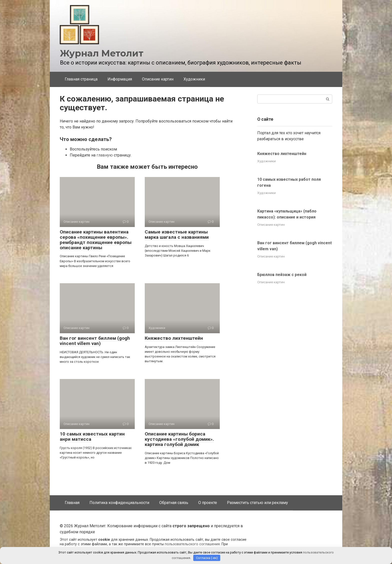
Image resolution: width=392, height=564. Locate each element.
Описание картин (158, 79)
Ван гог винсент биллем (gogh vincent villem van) (95, 341)
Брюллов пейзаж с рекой (282, 275)
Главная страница (81, 79)
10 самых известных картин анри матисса (92, 436)
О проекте (208, 503)
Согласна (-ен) (207, 558)
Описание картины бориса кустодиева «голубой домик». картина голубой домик (179, 439)
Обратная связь (174, 503)
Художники (194, 79)
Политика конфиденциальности (119, 503)
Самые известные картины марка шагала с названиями (177, 234)
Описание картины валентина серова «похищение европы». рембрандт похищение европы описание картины (96, 240)
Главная (72, 503)
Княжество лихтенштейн (174, 338)
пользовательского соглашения (192, 544)
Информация (120, 79)
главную (105, 155)
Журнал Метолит (102, 53)
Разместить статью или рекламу (257, 503)
